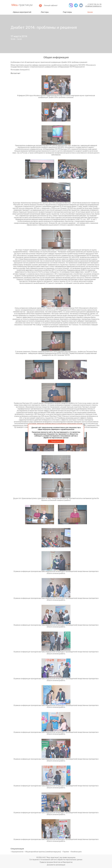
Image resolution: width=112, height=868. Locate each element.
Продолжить (56, 441)
